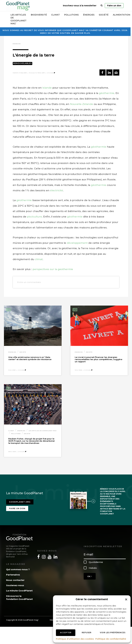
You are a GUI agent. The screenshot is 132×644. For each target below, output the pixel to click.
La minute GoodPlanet (19, 591)
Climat (55, 15)
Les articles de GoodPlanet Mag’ (18, 19)
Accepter (66, 633)
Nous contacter (15, 580)
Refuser (87, 633)
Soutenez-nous (15, 585)
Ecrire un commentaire (29, 282)
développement (77, 243)
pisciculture (34, 217)
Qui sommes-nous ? (18, 569)
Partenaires (13, 575)
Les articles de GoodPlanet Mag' (43, 431)
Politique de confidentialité (111, 639)
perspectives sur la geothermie (53, 269)
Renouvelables (22, 63)
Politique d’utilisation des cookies (75, 639)
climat (39, 259)
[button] (126, 599)
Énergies (89, 15)
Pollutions (71, 15)
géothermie (107, 93)
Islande (47, 88)
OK (90, 576)
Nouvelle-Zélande (81, 104)
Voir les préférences (113, 633)
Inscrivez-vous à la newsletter (80, 6)
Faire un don (114, 6)
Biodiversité (39, 15)
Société (104, 15)
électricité (57, 190)
